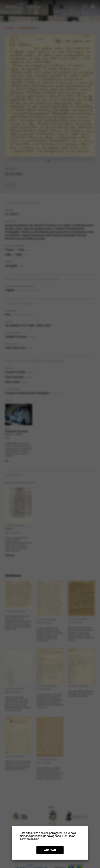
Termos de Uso (29, 839)
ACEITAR (50, 850)
